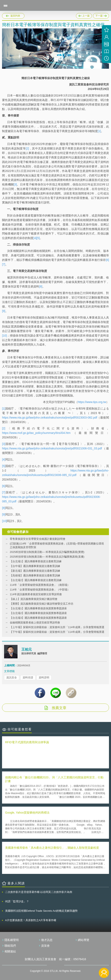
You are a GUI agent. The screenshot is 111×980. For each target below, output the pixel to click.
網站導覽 (84, 940)
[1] (99, 131)
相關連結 (10, 951)
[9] (4, 311)
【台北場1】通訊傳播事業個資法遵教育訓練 (36, 561)
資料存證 (28, 677)
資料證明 (44, 677)
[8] (41, 286)
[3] (15, 184)
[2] (27, 148)
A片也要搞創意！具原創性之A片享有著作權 (31, 920)
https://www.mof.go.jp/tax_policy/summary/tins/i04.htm (36, 433)
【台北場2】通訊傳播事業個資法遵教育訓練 (36, 580)
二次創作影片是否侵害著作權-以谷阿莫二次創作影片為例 (39, 892)
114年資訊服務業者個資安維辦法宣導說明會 (36, 594)
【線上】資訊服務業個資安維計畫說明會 (34, 599)
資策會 (45, 946)
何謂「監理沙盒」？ (17, 901)
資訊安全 (12, 677)
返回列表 (15, 16)
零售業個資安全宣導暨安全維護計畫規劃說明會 (38, 539)
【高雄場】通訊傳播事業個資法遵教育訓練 (35, 575)
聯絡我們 (10, 946)
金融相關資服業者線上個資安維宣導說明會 (35, 622)
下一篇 (101, 15)
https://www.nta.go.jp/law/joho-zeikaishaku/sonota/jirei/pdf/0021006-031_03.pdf (52, 448)
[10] (4, 336)
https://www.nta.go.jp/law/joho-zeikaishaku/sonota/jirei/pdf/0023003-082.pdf (50, 418)
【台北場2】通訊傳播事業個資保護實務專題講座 (38, 613)
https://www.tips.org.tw (92, 402)
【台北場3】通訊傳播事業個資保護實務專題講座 (38, 618)
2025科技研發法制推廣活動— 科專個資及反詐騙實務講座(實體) (47, 552)
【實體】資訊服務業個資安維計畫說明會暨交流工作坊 (42, 604)
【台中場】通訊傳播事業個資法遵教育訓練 (35, 566)
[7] (4, 264)
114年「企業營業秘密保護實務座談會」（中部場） (40, 590)
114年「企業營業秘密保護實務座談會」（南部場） (40, 585)
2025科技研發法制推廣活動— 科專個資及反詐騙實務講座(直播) (47, 557)
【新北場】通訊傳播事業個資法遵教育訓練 (35, 571)
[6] (107, 260)
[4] (35, 238)
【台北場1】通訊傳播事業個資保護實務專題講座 (38, 608)
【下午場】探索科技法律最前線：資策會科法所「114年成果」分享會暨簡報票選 (57, 632)
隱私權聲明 (12, 940)
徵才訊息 (47, 940)
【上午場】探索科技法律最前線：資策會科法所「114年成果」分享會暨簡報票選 (57, 627)
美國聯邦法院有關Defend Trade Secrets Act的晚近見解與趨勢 (41, 911)
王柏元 (27, 649)
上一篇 (84, 15)
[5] (38, 238)
